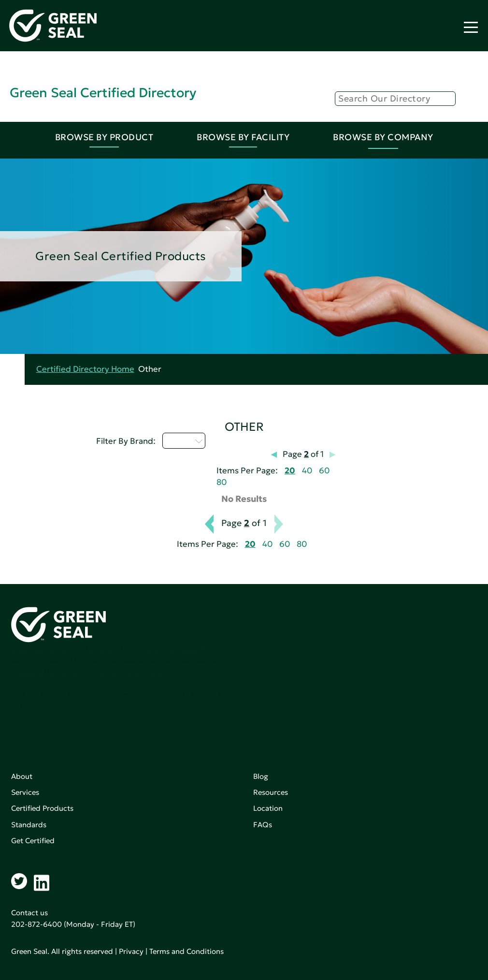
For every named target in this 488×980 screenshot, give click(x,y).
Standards (29, 825)
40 (307, 471)
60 (324, 471)
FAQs (263, 825)
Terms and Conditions (187, 951)
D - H (184, 440)
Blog (261, 776)
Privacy (131, 951)
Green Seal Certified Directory (103, 93)
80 (222, 482)
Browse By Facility (243, 137)
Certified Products (42, 808)
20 (290, 471)
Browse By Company (383, 137)
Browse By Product (104, 137)
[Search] (395, 99)
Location (268, 808)
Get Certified (33, 841)
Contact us (29, 913)
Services (25, 792)
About (22, 776)
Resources (271, 792)
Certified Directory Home (85, 369)
